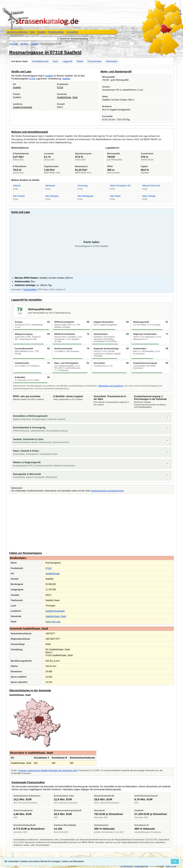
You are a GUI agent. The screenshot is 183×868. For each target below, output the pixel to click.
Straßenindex (141, 866)
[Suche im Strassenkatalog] (33, 39)
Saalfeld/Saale (52, 574)
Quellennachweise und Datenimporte (107, 491)
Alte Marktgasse (85, 196)
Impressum (126, 866)
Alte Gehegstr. (52, 196)
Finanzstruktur (95, 61)
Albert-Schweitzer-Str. (121, 186)
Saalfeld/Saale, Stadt (67, 97)
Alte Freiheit (19, 196)
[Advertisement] (92, 522)
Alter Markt (115, 196)
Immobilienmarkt (40, 61)
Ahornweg (82, 186)
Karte (55, 61)
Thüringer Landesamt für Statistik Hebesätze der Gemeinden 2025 (48, 770)
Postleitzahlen (56, 32)
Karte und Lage (53, 622)
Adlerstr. (17, 186)
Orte (32, 32)
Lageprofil (67, 61)
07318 (32, 79)
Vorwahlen (72, 32)
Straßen (41, 32)
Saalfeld (34, 44)
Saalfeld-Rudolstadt (23, 107)
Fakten (80, 61)
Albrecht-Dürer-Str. (151, 186)
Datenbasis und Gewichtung (111, 386)
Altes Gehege (149, 196)
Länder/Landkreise (17, 32)
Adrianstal (50, 186)
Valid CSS (171, 866)
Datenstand (111, 61)
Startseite (14, 44)
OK (175, 861)
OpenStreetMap (30, 290)
